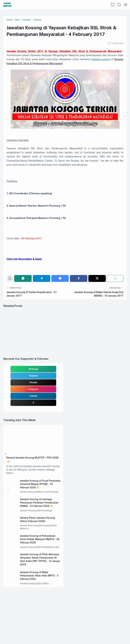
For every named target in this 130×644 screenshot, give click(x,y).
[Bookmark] (11, 296)
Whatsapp (33, 388)
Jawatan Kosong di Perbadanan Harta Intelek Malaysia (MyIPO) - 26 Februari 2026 (40, 565)
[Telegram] (42, 295)
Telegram (33, 395)
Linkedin (33, 415)
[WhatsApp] (24, 295)
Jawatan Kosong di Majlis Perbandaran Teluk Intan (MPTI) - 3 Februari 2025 (40, 603)
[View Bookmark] (112, 5)
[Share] (115, 295)
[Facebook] (79, 295)
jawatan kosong (30, 67)
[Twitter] (97, 295)
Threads (33, 402)
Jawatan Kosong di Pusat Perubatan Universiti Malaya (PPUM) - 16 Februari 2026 (37, 506)
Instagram (33, 409)
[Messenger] (61, 295)
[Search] (119, 5)
